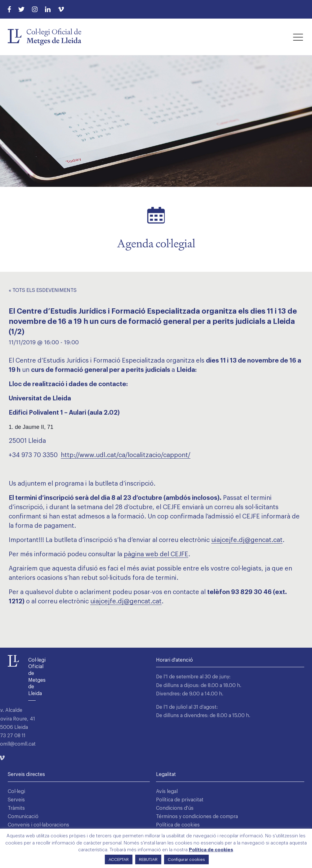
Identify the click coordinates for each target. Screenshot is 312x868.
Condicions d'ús (175, 808)
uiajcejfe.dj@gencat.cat (247, 540)
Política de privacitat (180, 800)
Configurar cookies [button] (186, 859)
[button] (298, 37)
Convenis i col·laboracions (38, 825)
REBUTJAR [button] (148, 859)
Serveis (16, 800)
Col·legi (16, 791)
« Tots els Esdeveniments (43, 290)
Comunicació (23, 817)
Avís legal (167, 791)
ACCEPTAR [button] (119, 859)
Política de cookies (178, 825)
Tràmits (16, 808)
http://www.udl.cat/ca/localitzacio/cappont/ (126, 455)
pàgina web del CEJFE (156, 554)
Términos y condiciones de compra (197, 817)
